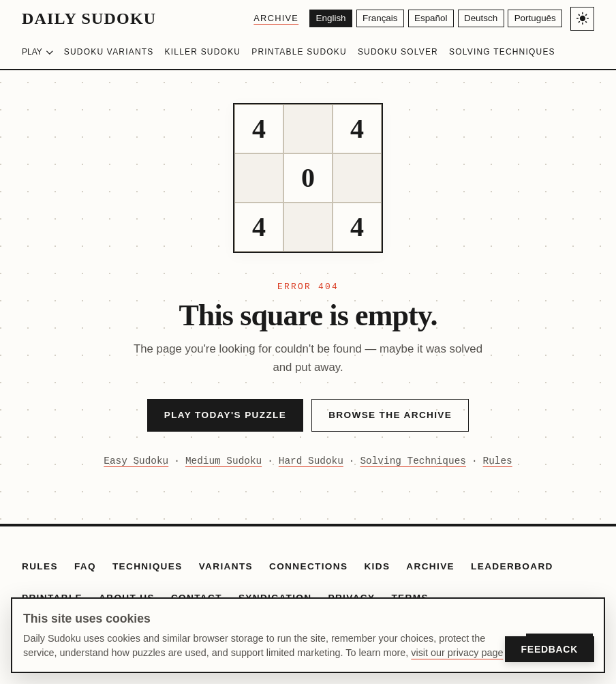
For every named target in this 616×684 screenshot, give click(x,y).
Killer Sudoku (203, 52)
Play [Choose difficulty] (37, 52)
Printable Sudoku (299, 52)
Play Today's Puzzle (225, 415)
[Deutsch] (476, 19)
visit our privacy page (457, 653)
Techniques (148, 566)
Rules (498, 461)
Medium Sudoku (224, 461)
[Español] (423, 19)
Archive (261, 18)
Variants (226, 566)
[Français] (369, 19)
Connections (308, 566)
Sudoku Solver (398, 52)
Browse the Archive (390, 415)
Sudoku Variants (109, 52)
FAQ (85, 566)
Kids (377, 566)
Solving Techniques (502, 52)
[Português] (533, 19)
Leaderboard (512, 566)
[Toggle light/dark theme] (582, 19)
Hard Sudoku (311, 461)
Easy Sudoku (136, 461)
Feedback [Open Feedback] (550, 649)
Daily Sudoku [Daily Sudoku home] (89, 18)
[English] (317, 19)
